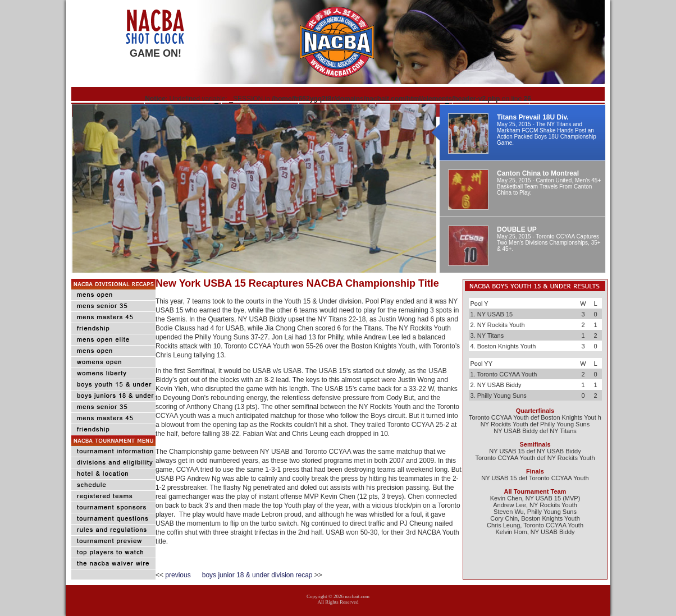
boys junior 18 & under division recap (257, 575)
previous (183, 575)
